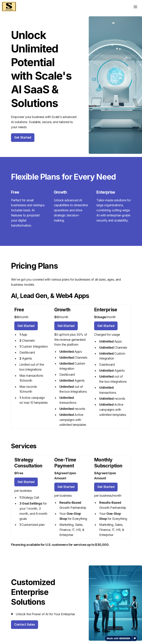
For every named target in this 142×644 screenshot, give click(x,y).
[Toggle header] (135, 7)
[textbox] (71, 322)
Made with (118, 638)
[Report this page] (135, 638)
